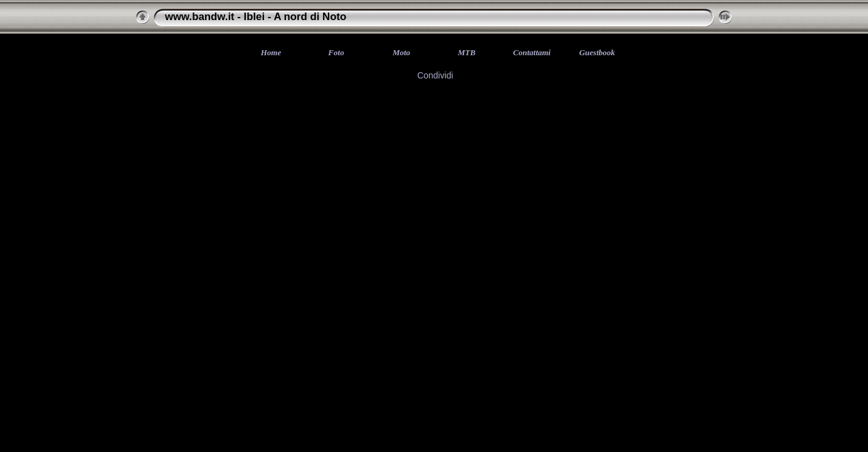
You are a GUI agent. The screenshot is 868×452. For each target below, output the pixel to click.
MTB (467, 52)
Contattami (532, 52)
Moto (401, 52)
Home (271, 52)
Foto (336, 52)
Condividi (435, 75)
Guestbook (597, 52)
